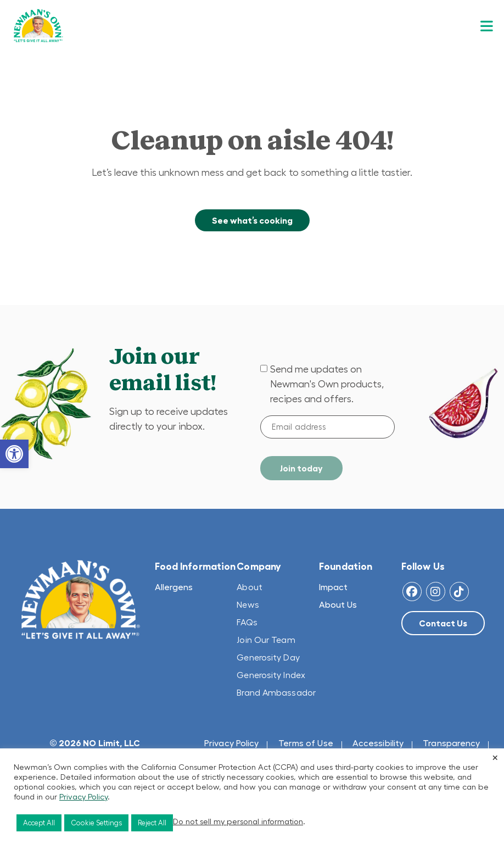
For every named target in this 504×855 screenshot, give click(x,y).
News (248, 604)
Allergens (174, 587)
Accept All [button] (39, 823)
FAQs (247, 622)
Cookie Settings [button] (96, 823)
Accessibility (378, 743)
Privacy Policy (231, 743)
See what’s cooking (252, 220)
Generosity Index (271, 675)
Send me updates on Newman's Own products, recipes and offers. (327, 384)
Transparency (451, 743)
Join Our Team (266, 640)
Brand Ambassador (276, 692)
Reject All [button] (152, 823)
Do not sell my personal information (238, 821)
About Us (338, 604)
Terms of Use (306, 743)
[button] (14, 454)
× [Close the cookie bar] (495, 757)
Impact (333, 587)
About (250, 587)
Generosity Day (268, 657)
